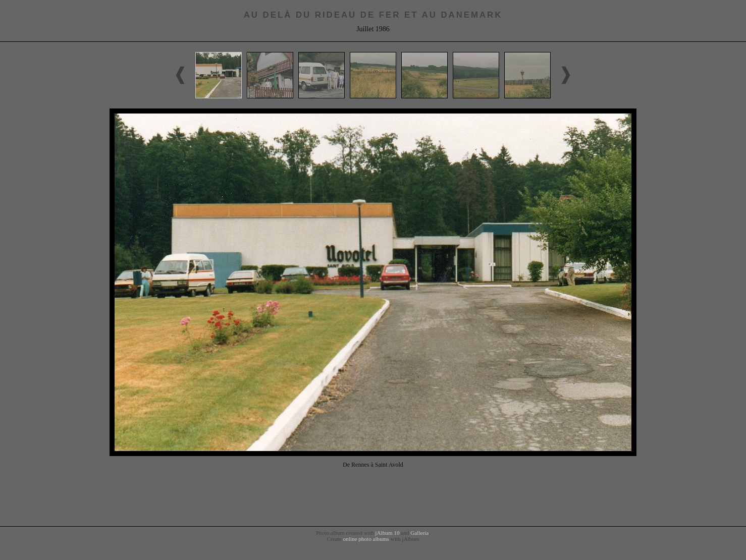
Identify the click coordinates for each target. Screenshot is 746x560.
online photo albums (366, 539)
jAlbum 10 (387, 533)
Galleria (419, 533)
